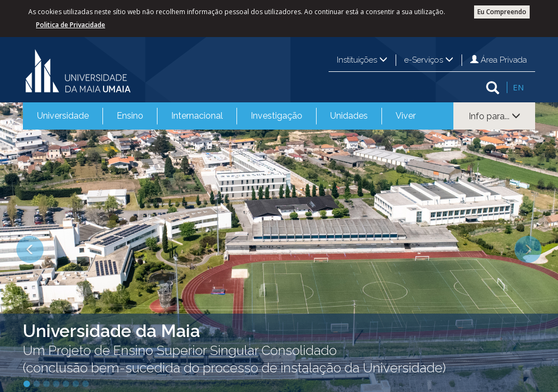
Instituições (362, 60)
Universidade (63, 116)
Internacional (197, 116)
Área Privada (499, 60)
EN (518, 87)
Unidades (349, 116)
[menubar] (226, 116)
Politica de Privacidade (71, 25)
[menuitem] (63, 116)
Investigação (277, 116)
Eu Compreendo (502, 12)
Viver (406, 116)
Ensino (130, 116)
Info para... (495, 116)
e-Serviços (429, 60)
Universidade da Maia (111, 331)
